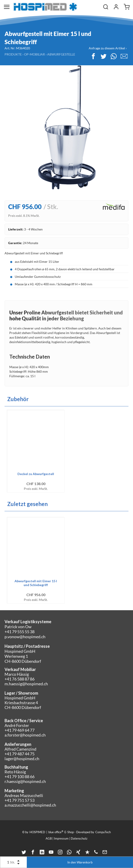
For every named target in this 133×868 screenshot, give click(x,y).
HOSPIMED (37, 832)
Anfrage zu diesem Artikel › (108, 48)
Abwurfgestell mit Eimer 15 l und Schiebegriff (36, 583)
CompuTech (103, 832)
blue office (56, 832)
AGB (49, 838)
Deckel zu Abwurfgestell (36, 474)
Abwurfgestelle (61, 54)
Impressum (61, 838)
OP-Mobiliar (34, 54)
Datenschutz (79, 838)
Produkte (13, 54)
